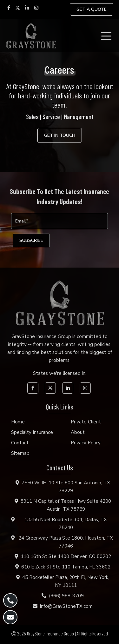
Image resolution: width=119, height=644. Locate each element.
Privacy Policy (86, 443)
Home (18, 422)
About (78, 432)
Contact (20, 443)
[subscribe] (31, 240)
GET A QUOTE (92, 9)
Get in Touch (60, 135)
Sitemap (20, 453)
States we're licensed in (59, 373)
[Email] (60, 221)
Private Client (86, 422)
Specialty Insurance (32, 432)
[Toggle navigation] (108, 36)
